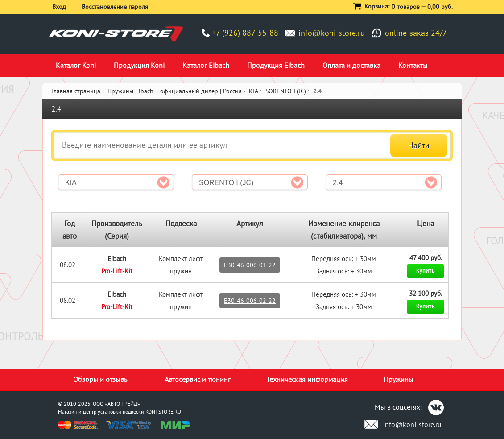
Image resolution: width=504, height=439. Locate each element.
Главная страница (76, 91)
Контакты (413, 65)
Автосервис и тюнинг (198, 379)
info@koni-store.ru (332, 33)
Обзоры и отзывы (101, 379)
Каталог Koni (76, 65)
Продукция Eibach (276, 65)
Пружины (399, 379)
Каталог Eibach (206, 65)
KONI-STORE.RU (163, 412)
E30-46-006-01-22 (250, 265)
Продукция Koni (139, 65)
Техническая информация (307, 379)
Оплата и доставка (351, 65)
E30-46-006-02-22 (250, 301)
